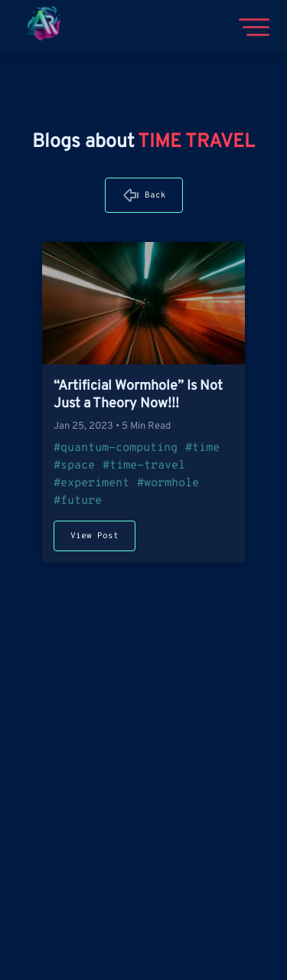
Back (155, 195)
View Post (95, 536)
